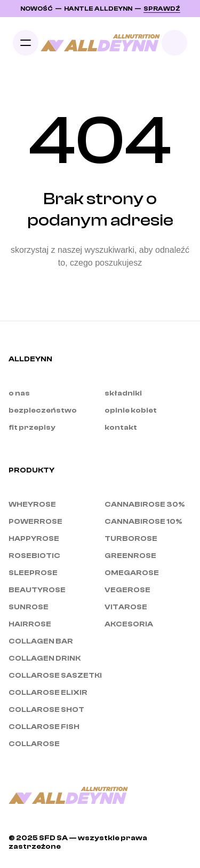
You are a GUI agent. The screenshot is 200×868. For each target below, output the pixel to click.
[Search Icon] (174, 43)
